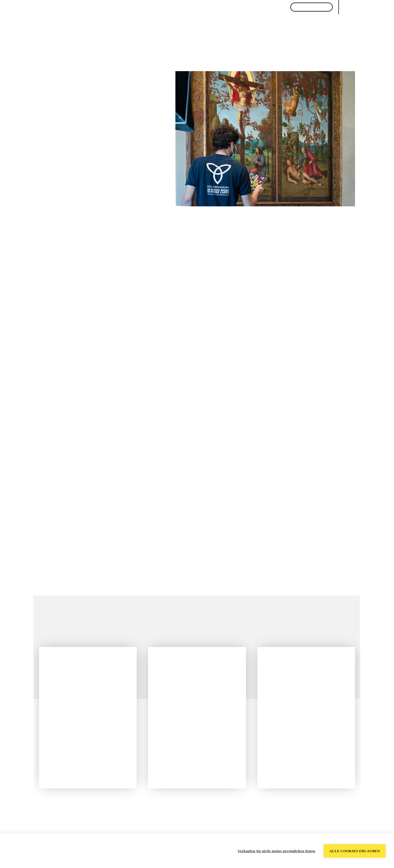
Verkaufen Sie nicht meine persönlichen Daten (276, 851)
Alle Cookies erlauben (355, 851)
